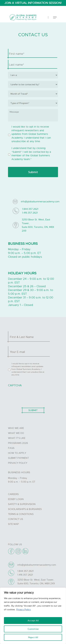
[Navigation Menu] (55, 17)
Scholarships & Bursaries (25, 509)
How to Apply (17, 453)
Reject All (33, 637)
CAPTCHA (15, 385)
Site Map (13, 524)
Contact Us (16, 519)
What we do (16, 433)
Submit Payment (18, 458)
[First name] (33, 54)
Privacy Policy (24, 609)
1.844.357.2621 (30, 209)
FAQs (11, 448)
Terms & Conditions (21, 514)
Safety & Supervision (22, 504)
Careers (13, 494)
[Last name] (33, 65)
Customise (33, 629)
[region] (33, 616)
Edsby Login (16, 499)
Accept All (33, 621)
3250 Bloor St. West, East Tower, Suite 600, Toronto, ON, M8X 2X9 (38, 225)
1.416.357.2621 (30, 213)
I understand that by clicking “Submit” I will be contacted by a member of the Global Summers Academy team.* (31, 154)
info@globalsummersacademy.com (40, 202)
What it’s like (17, 438)
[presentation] (32, 395)
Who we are (16, 428)
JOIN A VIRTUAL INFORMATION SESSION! (33, 3)
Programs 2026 (18, 443)
